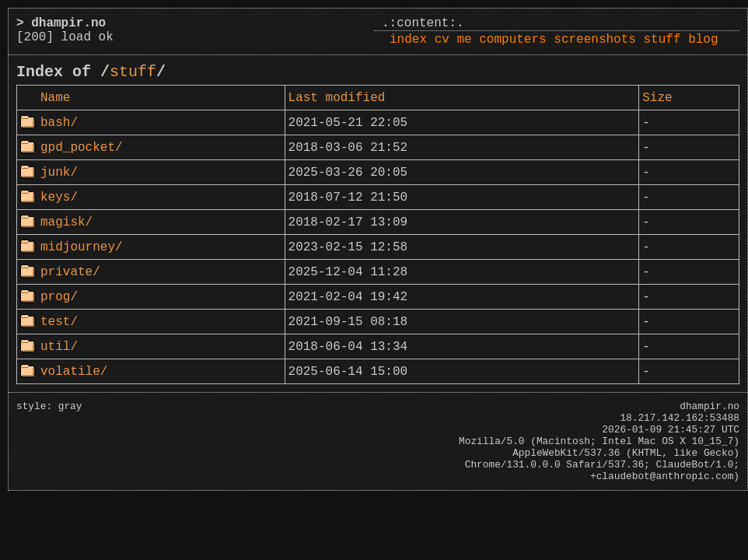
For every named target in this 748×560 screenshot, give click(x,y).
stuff (662, 40)
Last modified (337, 98)
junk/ (59, 173)
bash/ (59, 123)
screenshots (595, 40)
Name (55, 98)
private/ (70, 272)
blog (703, 40)
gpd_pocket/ (82, 148)
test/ (59, 322)
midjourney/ (82, 247)
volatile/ (74, 372)
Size (657, 98)
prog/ (59, 297)
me (464, 40)
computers (512, 40)
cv (442, 40)
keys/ (59, 198)
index (408, 40)
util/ (59, 347)
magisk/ (66, 222)
